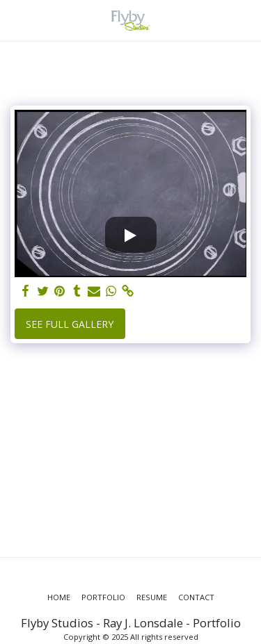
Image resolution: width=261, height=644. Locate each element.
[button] (15, 20)
